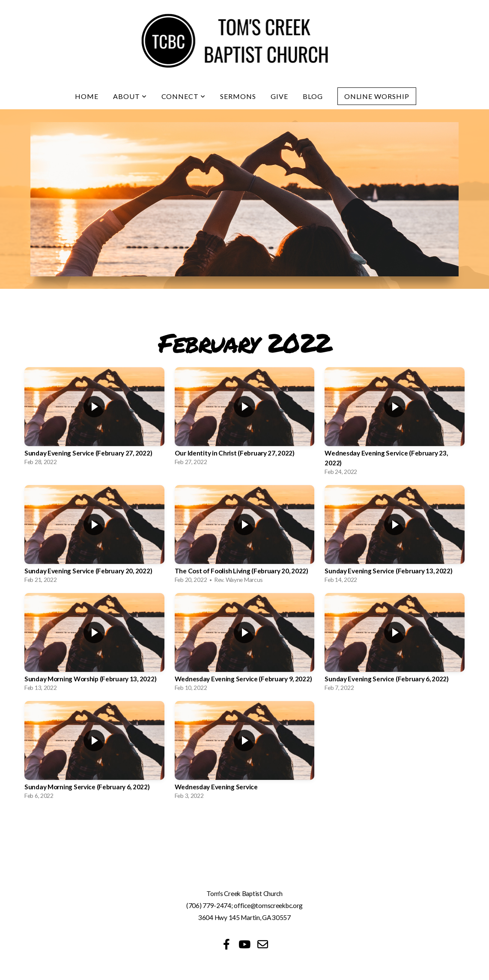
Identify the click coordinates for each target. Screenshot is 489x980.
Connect (184, 96)
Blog (313, 96)
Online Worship (377, 96)
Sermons (238, 96)
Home (87, 96)
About (130, 96)
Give (279, 96)
